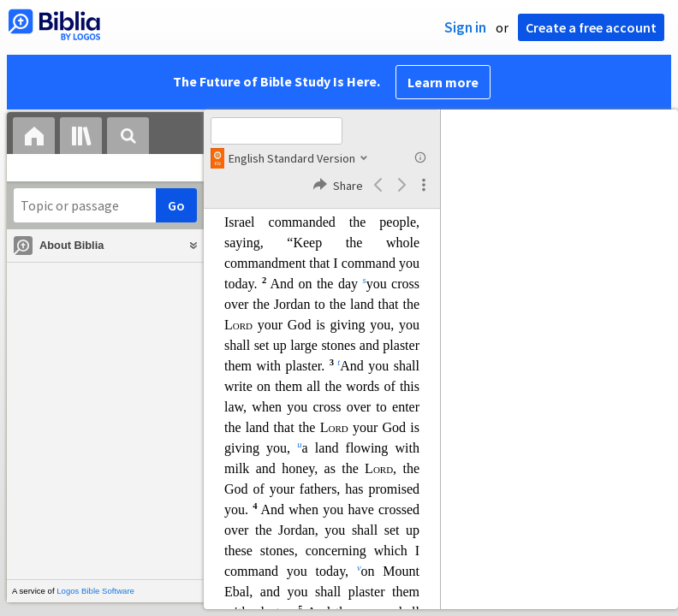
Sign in (465, 27)
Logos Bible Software (95, 591)
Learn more (443, 82)
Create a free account (591, 27)
